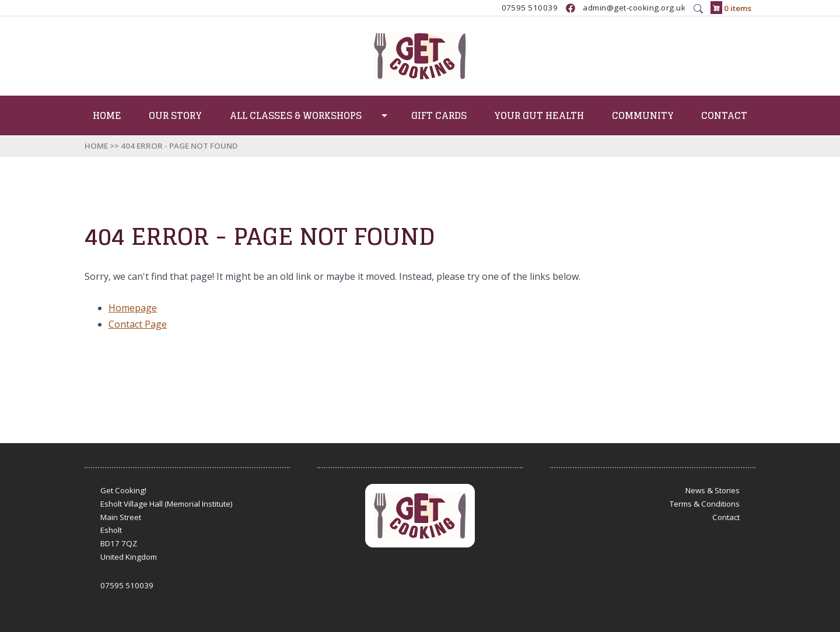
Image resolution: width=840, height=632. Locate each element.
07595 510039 (530, 8)
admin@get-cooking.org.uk (634, 8)
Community (643, 115)
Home (107, 115)
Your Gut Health (539, 115)
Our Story (175, 115)
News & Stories (713, 490)
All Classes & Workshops (296, 115)
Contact (724, 115)
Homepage (133, 308)
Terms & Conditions (705, 504)
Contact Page (138, 324)
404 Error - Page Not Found (179, 146)
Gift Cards (439, 115)
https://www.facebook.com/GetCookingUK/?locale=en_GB (570, 8)
